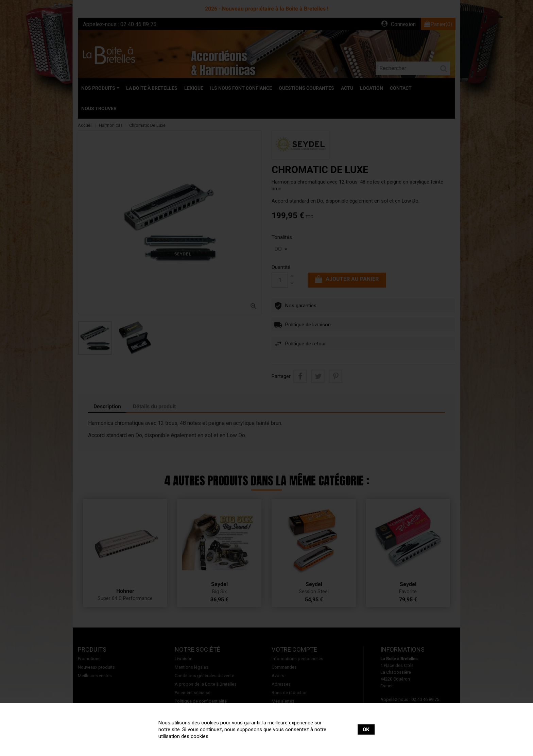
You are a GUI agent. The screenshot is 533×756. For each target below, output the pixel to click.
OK (366, 729)
